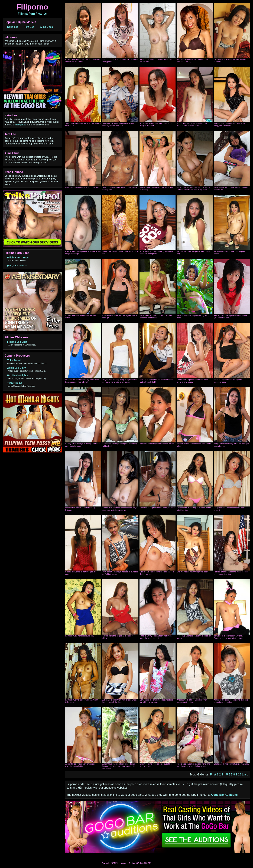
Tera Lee (29, 27)
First (213, 774)
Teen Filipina (15, 383)
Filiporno (32, 7)
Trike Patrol (14, 360)
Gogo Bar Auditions (224, 795)
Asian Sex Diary (17, 368)
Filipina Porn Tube (18, 258)
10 (239, 774)
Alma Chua (46, 27)
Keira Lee (13, 27)
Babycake (21, 125)
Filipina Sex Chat (17, 342)
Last (245, 774)
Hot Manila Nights (18, 375)
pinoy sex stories (17, 265)
